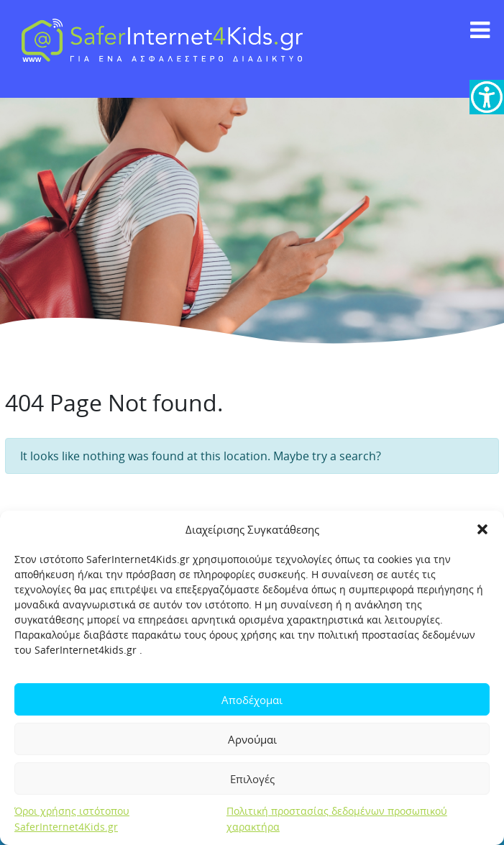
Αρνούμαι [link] (252, 739)
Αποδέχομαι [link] (252, 700)
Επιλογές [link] (252, 779)
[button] (482, 529)
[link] (487, 97)
